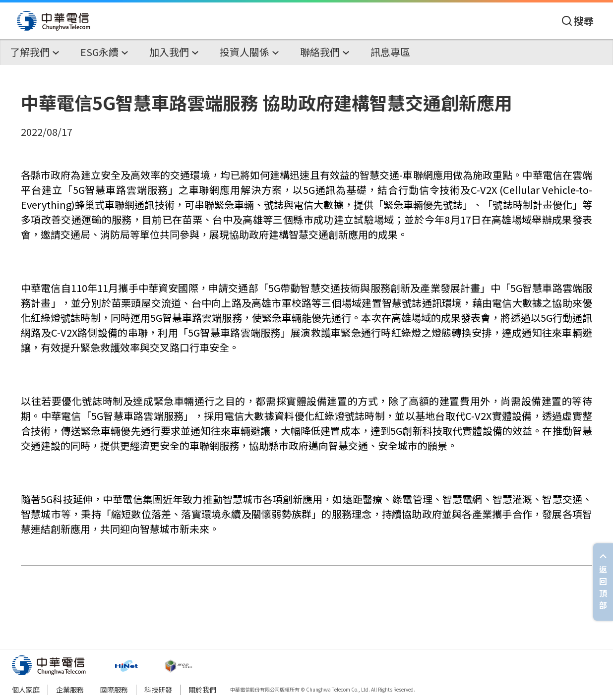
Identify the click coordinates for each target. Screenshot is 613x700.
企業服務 (70, 690)
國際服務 (114, 690)
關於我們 (202, 690)
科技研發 (158, 690)
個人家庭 (26, 690)
